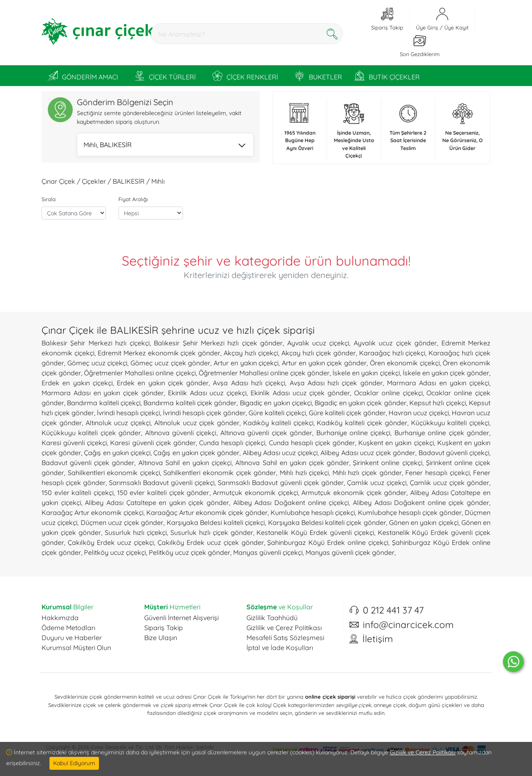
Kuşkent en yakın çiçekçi (396, 443)
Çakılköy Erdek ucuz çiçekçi (111, 542)
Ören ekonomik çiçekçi (405, 363)
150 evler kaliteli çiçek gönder (163, 493)
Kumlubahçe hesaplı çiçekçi (313, 512)
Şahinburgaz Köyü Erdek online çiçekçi (328, 542)
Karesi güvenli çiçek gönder (153, 443)
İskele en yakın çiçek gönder (446, 373)
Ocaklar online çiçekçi (388, 393)
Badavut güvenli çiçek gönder (88, 463)
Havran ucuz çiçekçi (419, 413)
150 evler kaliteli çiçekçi (78, 493)
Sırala (49, 199)
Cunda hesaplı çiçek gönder (312, 443)
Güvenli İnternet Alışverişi (181, 618)
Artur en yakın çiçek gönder (324, 363)
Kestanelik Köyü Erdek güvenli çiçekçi (315, 532)
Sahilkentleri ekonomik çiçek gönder (220, 473)
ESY (100, 753)
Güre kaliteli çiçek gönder (347, 413)
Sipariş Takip (164, 628)
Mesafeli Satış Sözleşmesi (285, 638)
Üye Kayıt (456, 27)
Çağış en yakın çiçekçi (117, 453)
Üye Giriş (427, 27)
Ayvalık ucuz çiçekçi (318, 343)
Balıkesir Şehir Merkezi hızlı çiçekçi (96, 343)
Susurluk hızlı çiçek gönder (212, 532)
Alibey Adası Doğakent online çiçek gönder (421, 503)
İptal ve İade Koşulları (280, 648)
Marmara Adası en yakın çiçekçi (438, 383)
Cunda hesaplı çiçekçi (232, 443)
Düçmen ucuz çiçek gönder (122, 522)
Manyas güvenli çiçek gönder (350, 552)
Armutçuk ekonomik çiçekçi (255, 493)
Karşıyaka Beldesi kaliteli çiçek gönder (327, 522)
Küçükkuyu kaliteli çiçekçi (450, 423)
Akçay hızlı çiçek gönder (319, 353)
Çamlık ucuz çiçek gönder (449, 483)
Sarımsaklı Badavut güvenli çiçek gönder (281, 483)
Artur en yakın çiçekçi (246, 363)
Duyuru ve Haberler (72, 638)
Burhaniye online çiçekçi (353, 433)
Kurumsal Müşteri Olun (76, 648)
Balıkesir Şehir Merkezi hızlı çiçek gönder (218, 343)
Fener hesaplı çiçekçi (437, 473)
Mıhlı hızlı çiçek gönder (367, 473)
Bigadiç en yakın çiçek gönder (360, 403)
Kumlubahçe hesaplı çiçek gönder (410, 512)
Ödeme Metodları (68, 628)
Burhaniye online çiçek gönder (442, 433)
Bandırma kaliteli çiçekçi (104, 403)
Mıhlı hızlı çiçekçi (304, 473)
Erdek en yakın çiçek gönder (163, 383)
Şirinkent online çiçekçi (387, 463)
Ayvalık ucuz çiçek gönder (395, 343)
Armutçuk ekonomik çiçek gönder (354, 493)
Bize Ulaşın (161, 638)
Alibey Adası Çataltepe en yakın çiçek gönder (157, 503)
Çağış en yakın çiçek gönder (196, 453)
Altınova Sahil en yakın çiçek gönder (292, 463)
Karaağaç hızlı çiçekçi (392, 353)
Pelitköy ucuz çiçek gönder (190, 552)
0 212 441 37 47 (393, 610)
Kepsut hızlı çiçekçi (438, 403)
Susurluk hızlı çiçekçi (136, 532)
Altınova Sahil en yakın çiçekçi (185, 463)
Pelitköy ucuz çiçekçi (115, 552)
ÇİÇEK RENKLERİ (245, 76)
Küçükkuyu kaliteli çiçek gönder (91, 433)
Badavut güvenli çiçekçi (454, 453)
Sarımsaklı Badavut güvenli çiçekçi (162, 483)
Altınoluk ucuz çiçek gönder (197, 423)
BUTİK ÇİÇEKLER (387, 76)
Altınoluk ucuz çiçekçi (118, 423)
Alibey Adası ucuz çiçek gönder (368, 453)
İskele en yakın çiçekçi (366, 373)
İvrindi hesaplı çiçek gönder (204, 413)
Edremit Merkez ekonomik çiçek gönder (159, 353)
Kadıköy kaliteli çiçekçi (278, 423)
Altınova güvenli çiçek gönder (266, 433)
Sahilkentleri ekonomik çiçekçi (114, 473)
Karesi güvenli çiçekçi (74, 443)
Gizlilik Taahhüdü (272, 618)
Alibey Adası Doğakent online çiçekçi (291, 503)
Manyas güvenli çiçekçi (268, 552)
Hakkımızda (60, 618)
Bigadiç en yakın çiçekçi (276, 403)
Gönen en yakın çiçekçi (424, 522)
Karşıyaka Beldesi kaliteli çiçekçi (216, 522)
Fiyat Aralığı (133, 199)
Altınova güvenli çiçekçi (181, 433)
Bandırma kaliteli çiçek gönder (190, 403)
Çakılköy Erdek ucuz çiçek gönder (211, 542)
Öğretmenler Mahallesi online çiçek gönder (264, 373)
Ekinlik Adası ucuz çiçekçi (207, 393)
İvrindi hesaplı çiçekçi (128, 413)
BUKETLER (318, 76)
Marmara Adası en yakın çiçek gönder (103, 393)
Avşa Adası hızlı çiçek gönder (336, 383)
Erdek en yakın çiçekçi (77, 383)
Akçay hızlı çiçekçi (251, 353)
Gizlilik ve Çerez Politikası (284, 628)
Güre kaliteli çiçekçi (277, 413)
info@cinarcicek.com (408, 625)
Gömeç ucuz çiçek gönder (170, 363)
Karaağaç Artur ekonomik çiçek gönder (207, 512)
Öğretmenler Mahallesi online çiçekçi (140, 373)
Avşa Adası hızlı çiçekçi (249, 383)
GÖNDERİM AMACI (83, 76)
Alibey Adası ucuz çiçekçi (280, 453)
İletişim (378, 639)
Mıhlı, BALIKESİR (164, 145)
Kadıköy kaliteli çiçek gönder (362, 423)
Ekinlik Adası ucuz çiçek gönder (300, 393)
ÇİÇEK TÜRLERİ (165, 76)
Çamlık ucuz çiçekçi (377, 483)
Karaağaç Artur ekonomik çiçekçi (92, 512)
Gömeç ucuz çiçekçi (97, 363)
